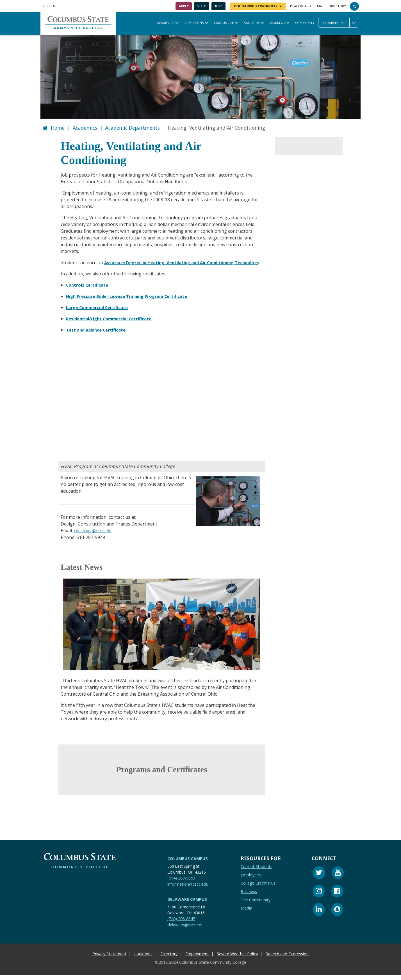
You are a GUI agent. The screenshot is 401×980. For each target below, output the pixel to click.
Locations (143, 959)
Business (249, 897)
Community (305, 23)
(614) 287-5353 (181, 883)
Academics (166, 23)
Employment (197, 959)
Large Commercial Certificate (100, 313)
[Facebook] (337, 897)
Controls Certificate (89, 290)
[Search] (354, 6)
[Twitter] (319, 879)
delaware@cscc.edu (185, 930)
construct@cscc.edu (94, 536)
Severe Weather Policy (237, 959)
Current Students (257, 872)
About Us (252, 23)
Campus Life (224, 23)
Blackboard (300, 6)
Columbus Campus (188, 864)
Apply (184, 6)
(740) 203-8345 (181, 924)
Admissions (194, 23)
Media (246, 913)
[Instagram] (319, 897)
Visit (202, 6)
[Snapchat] (337, 916)
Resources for (339, 23)
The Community (256, 905)
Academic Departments (133, 127)
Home (58, 127)
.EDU (50, 6)
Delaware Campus (187, 905)
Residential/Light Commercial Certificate (113, 324)
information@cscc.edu (188, 889)
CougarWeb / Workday (258, 6)
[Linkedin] (319, 916)
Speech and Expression (287, 959)
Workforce (279, 23)
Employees (251, 880)
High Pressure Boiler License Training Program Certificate (132, 301)
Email (320, 6)
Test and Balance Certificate (98, 335)
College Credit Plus (258, 888)
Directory (337, 6)
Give (218, 6)
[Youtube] (338, 879)
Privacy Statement (109, 959)
